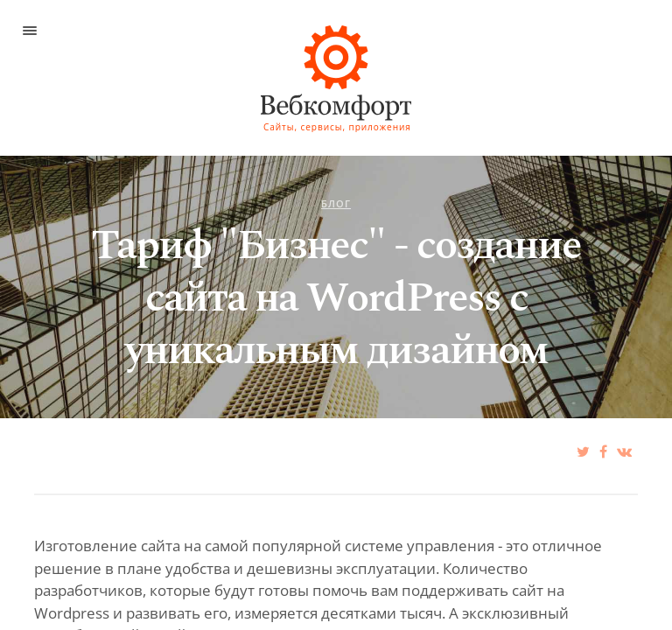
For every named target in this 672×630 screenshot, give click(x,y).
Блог (336, 203)
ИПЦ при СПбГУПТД (310, 48)
